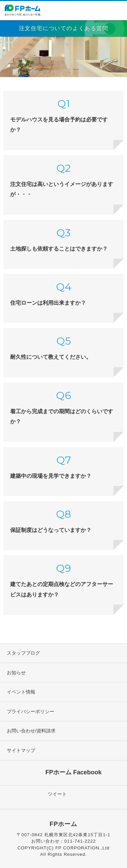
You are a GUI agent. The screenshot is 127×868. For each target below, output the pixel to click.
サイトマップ (21, 750)
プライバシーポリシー (30, 711)
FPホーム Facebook (73, 772)
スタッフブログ (23, 653)
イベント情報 (21, 692)
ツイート (57, 794)
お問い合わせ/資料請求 (31, 731)
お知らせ (16, 673)
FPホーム (63, 824)
